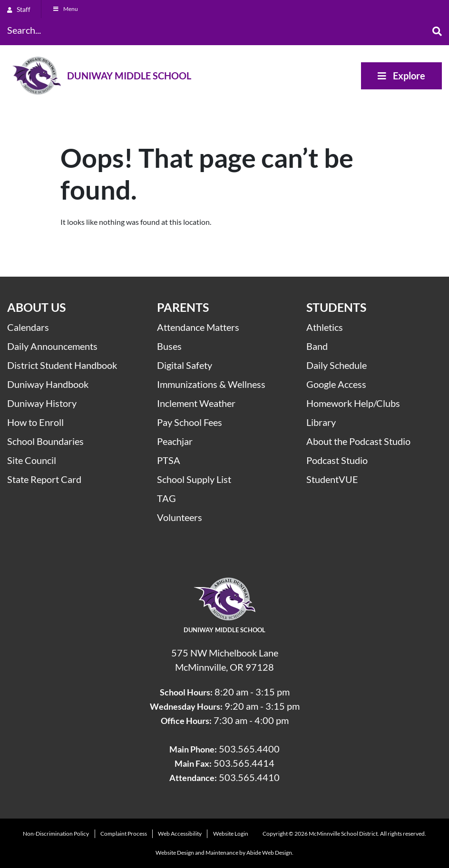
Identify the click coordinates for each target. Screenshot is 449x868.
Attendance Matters (198, 327)
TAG (166, 498)
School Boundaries (45, 441)
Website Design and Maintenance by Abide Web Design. (224, 853)
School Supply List (194, 479)
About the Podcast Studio (358, 441)
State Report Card (44, 479)
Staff (19, 9)
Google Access (336, 384)
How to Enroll (35, 422)
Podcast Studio (337, 460)
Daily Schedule (337, 365)
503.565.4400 (249, 749)
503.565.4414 (244, 763)
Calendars (28, 327)
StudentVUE (332, 479)
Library (321, 422)
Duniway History (42, 403)
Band (317, 346)
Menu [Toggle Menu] (65, 9)
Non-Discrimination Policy (56, 834)
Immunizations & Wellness (211, 384)
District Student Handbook (62, 365)
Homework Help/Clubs (353, 403)
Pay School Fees (190, 422)
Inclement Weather (196, 403)
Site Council (32, 460)
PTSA (169, 460)
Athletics (325, 327)
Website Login (231, 834)
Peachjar (175, 441)
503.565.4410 (249, 777)
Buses (169, 346)
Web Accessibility (180, 834)
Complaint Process (124, 834)
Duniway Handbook (48, 384)
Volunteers (180, 517)
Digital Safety (185, 365)
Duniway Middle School (129, 76)
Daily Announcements (52, 346)
